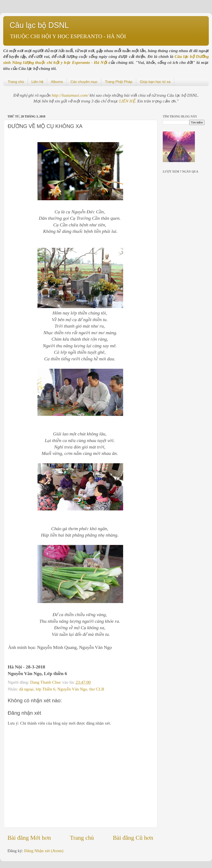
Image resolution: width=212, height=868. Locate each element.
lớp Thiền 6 (46, 689)
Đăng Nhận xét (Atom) (44, 851)
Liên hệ (37, 82)
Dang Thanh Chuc (46, 682)
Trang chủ (16, 82)
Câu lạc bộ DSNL (39, 25)
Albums (57, 82)
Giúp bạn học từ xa (155, 82)
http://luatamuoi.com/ (71, 95)
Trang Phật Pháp (119, 82)
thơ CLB (97, 689)
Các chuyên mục (84, 82)
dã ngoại (26, 689)
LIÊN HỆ (127, 101)
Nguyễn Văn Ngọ (72, 689)
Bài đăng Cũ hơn (133, 838)
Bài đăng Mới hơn (29, 838)
